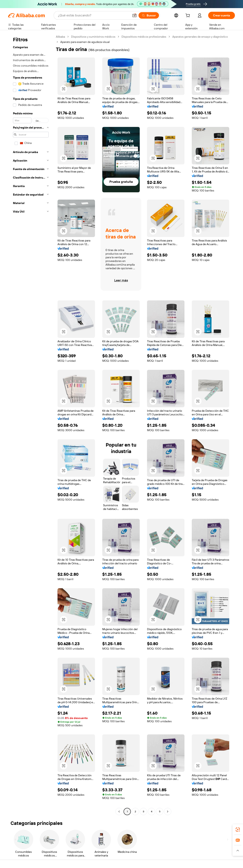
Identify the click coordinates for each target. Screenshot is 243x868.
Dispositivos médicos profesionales (144, 37)
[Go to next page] (168, 812)
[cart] (189, 16)
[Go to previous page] (119, 812)
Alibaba (60, 37)
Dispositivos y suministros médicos (93, 37)
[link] (238, 830)
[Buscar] (149, 15)
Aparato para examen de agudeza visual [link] (85, 42)
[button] (134, 15)
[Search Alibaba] (93, 15)
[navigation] (31, 425)
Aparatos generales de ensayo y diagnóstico (200, 37)
